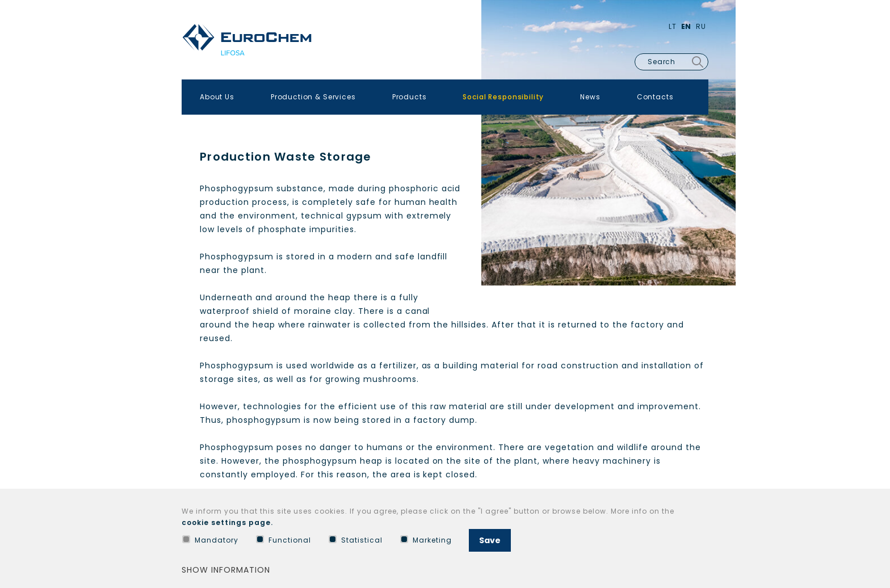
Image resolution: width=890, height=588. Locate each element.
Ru (701, 26)
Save (490, 540)
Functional (284, 540)
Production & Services (313, 97)
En (687, 26)
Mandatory (210, 540)
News (590, 97)
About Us (217, 97)
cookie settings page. (227, 522)
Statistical (356, 540)
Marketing (426, 540)
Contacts (655, 97)
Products (410, 97)
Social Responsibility (503, 97)
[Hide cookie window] (706, 514)
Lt (673, 26)
